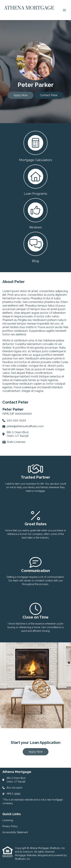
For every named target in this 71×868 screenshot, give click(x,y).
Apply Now (21, 95)
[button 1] (35, 146)
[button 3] (35, 213)
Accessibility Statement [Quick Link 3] (15, 832)
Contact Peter (49, 95)
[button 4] (35, 247)
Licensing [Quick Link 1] (8, 820)
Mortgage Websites (26, 855)
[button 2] (35, 180)
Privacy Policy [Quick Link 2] (10, 826)
